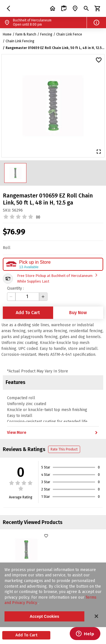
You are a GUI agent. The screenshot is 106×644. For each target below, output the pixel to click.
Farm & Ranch (26, 34)
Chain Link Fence (69, 34)
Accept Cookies (44, 616)
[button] (96, 23)
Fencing (46, 34)
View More (53, 433)
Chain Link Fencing (20, 41)
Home (7, 34)
